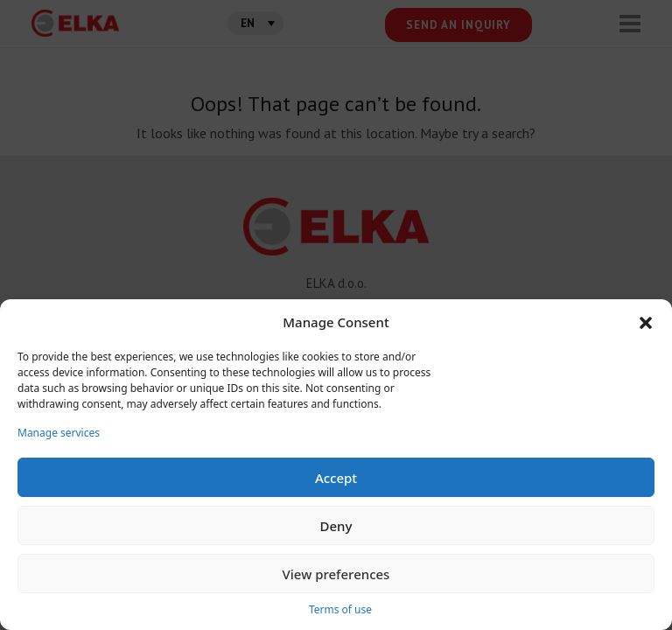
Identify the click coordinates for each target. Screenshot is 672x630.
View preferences (336, 574)
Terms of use (340, 609)
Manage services (59, 433)
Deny (336, 526)
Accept (336, 478)
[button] (646, 322)
